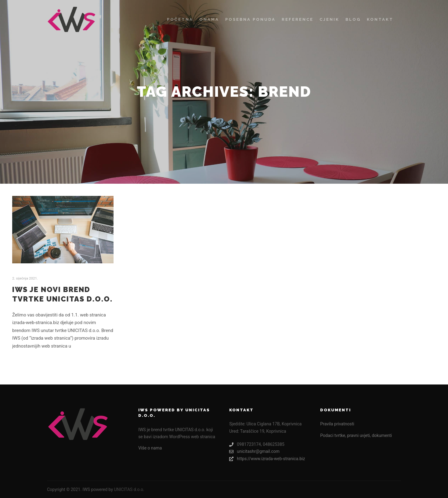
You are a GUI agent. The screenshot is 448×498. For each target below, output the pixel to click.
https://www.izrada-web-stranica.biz (267, 459)
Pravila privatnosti (337, 424)
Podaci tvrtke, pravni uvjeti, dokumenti (356, 435)
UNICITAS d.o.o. (129, 489)
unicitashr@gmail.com (254, 451)
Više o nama (150, 448)
